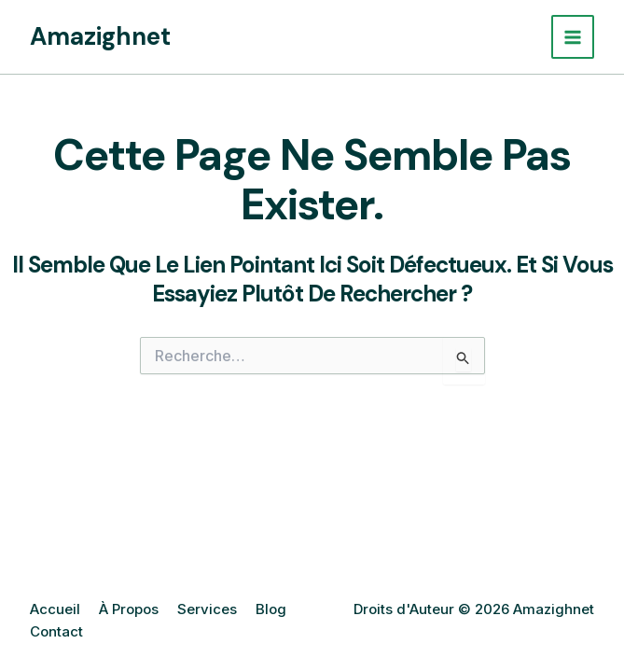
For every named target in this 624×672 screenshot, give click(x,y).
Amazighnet (100, 36)
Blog (271, 609)
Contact (56, 631)
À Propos (129, 609)
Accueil (55, 609)
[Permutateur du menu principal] (573, 37)
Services (207, 609)
